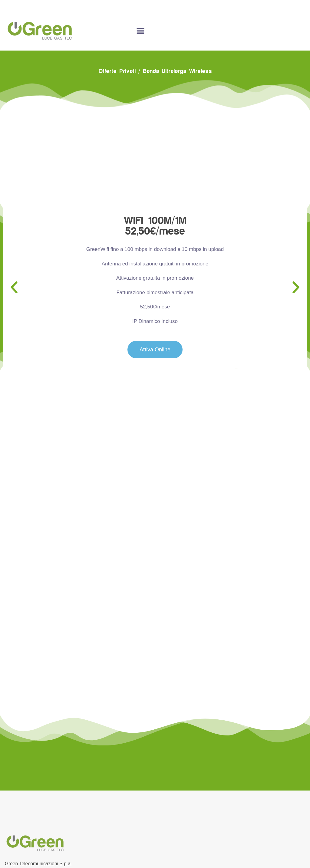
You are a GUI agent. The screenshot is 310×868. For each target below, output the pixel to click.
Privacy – (176, 852)
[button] (14, 285)
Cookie (156, 852)
